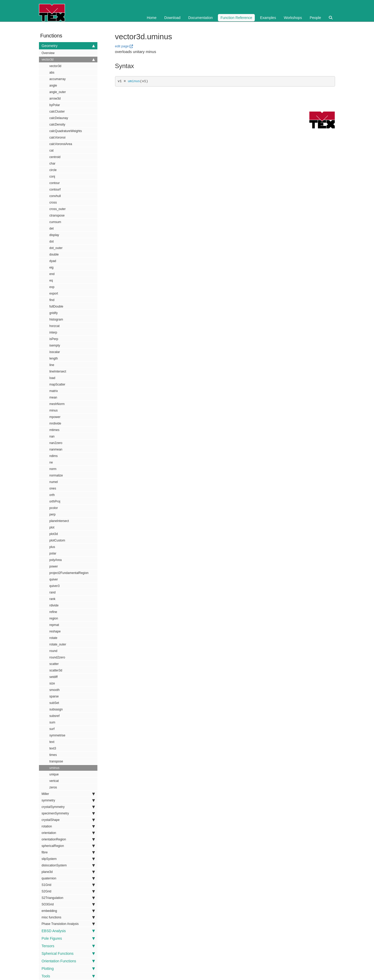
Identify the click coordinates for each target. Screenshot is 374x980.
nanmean (56, 449)
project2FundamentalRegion (69, 573)
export (54, 293)
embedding (68, 911)
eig (51, 267)
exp (52, 287)
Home (152, 18)
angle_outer (58, 92)
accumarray (58, 79)
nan (52, 436)
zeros (53, 787)
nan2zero (56, 443)
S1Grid (68, 885)
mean (53, 397)
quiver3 (54, 586)
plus (52, 547)
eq (51, 280)
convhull (55, 196)
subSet (54, 703)
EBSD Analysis (68, 931)
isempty (55, 345)
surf (52, 729)
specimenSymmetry (68, 813)
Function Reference (236, 18)
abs (52, 73)
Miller (68, 794)
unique (54, 774)
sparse (54, 696)
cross (53, 202)
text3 (53, 748)
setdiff (54, 677)
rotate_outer (58, 644)
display (54, 235)
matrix (54, 391)
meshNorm (57, 404)
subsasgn (56, 709)
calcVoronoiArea (61, 144)
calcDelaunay (59, 118)
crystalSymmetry (68, 807)
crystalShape (68, 820)
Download (172, 18)
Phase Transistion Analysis (68, 924)
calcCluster (57, 112)
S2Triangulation (68, 898)
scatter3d (56, 670)
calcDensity (57, 125)
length (54, 358)
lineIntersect (58, 371)
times (53, 755)
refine (53, 612)
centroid (55, 157)
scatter (54, 664)
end (52, 274)
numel (54, 482)
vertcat (54, 781)
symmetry (68, 800)
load (52, 378)
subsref (54, 716)
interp (53, 332)
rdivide (54, 605)
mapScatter (57, 384)
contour (55, 183)
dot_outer (56, 248)
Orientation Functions (68, 961)
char (52, 164)
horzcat (54, 326)
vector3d (68, 60)
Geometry (68, 46)
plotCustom (57, 540)
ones (53, 488)
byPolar (55, 105)
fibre (68, 852)
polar (53, 553)
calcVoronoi (57, 138)
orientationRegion (68, 839)
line (52, 365)
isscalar (55, 352)
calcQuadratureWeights (66, 131)
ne (51, 462)
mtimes (54, 430)
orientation (68, 833)
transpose (56, 761)
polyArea (55, 560)
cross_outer (58, 209)
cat (51, 151)
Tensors (68, 946)
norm (53, 469)
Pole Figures (68, 938)
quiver (54, 579)
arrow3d (55, 99)
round (53, 651)
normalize (56, 475)
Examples (268, 18)
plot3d (54, 534)
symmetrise (57, 735)
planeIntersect (59, 521)
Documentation (201, 18)
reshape (55, 631)
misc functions (68, 917)
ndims (54, 456)
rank (52, 599)
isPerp (54, 339)
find (52, 300)
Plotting (68, 969)
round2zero (57, 657)
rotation (68, 826)
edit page (122, 46)
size (52, 683)
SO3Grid (68, 904)
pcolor (54, 508)
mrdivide (55, 423)
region (54, 618)
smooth (54, 690)
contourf (55, 190)
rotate (53, 638)
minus (54, 410)
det (52, 228)
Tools (68, 976)
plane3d (68, 872)
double (54, 254)
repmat (54, 625)
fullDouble (56, 306)
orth (52, 495)
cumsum (55, 222)
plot (52, 527)
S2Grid (68, 891)
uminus (54, 768)
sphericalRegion (68, 846)
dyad (53, 261)
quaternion (68, 878)
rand (52, 592)
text (52, 742)
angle (53, 86)
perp (52, 514)
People (315, 18)
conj (52, 177)
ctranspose (57, 215)
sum (52, 722)
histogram (56, 319)
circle (53, 170)
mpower (55, 417)
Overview (48, 53)
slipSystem (68, 859)
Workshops (293, 18)
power (54, 566)
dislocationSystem (68, 865)
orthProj (55, 501)
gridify (54, 313)
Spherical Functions (68, 953)
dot (52, 241)
